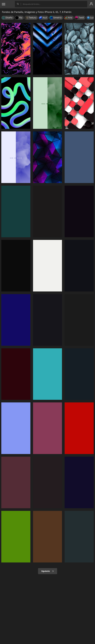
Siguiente (48, 571)
